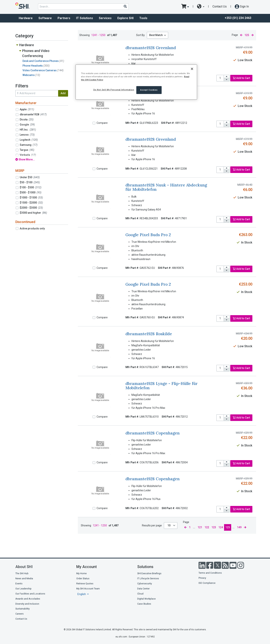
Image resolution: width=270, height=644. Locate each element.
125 (228, 527)
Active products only (32, 228)
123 (214, 527)
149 (239, 527)
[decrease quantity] (227, 80)
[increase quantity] (227, 77)
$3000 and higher (33, 213)
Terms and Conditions (210, 573)
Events (19, 584)
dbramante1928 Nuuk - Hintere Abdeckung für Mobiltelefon (166, 187)
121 (200, 527)
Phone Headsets (36, 66)
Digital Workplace (146, 599)
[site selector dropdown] (201, 7)
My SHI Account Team (88, 589)
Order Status (83, 578)
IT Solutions (85, 18)
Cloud (140, 594)
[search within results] (37, 93)
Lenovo (27, 135)
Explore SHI (125, 18)
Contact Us (220, 6)
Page (235, 35)
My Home (81, 573)
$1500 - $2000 (31, 203)
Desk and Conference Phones (43, 61)
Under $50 (30, 177)
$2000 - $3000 (31, 208)
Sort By (140, 35)
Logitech (29, 140)
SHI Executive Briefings (149, 573)
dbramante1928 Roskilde (149, 334)
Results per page (152, 525)
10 (169, 525)
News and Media (24, 578)
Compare (102, 123)
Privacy (202, 578)
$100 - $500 (31, 187)
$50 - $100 (30, 182)
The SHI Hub (22, 573)
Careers (19, 614)
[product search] (83, 7)
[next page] (252, 35)
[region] (136, 82)
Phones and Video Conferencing (36, 53)
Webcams (31, 75)
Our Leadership (23, 589)
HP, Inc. (28, 130)
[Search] (125, 6)
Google (27, 125)
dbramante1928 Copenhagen (153, 433)
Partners (64, 18)
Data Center (143, 589)
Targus (27, 150)
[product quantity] (220, 78)
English (82, 594)
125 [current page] (247, 35)
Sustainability (22, 609)
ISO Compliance (207, 583)
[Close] (192, 69)
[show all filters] (42, 159)
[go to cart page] (185, 7)
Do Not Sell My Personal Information (114, 90)
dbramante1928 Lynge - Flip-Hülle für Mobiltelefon (162, 386)
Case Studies (144, 604)
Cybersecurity (145, 584)
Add (63, 93)
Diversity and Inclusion (27, 604)
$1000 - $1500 (31, 198)
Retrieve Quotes (85, 584)
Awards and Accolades (28, 599)
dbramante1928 (33, 114)
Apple (27, 109)
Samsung (29, 145)
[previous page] (241, 35)
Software (45, 18)
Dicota (27, 119)
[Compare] (94, 123)
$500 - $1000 (31, 192)
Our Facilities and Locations (30, 594)
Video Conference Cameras (43, 70)
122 (207, 527)
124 (221, 527)
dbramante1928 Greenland (151, 48)
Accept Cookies (149, 90)
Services (105, 18)
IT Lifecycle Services (148, 578)
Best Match (156, 35)
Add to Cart (241, 78)
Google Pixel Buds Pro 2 (148, 235)
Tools (143, 18)
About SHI (24, 567)
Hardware (26, 18)
